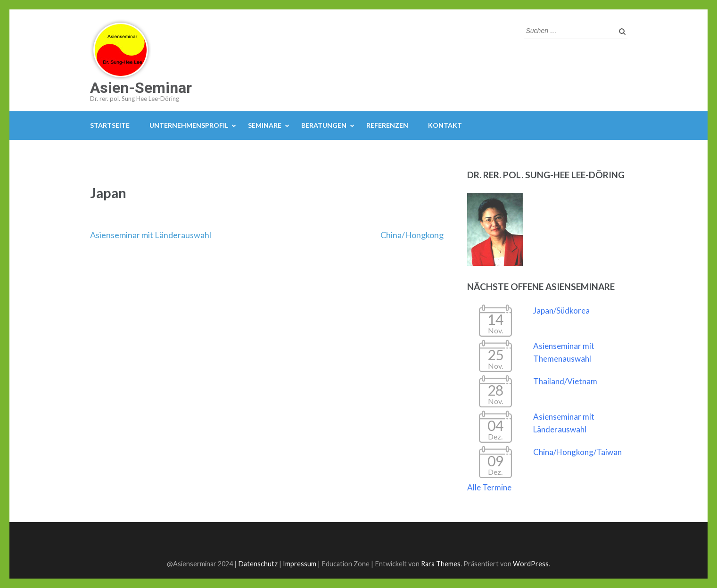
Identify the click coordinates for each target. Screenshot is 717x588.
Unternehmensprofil (189, 125)
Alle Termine (489, 487)
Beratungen (324, 125)
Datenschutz (258, 564)
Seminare (265, 125)
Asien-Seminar (141, 88)
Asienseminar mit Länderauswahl (151, 235)
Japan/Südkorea (561, 311)
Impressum (300, 564)
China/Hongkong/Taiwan (577, 452)
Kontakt (445, 125)
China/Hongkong (412, 235)
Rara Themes (441, 564)
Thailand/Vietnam (565, 381)
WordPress (531, 564)
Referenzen (387, 125)
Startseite (110, 125)
